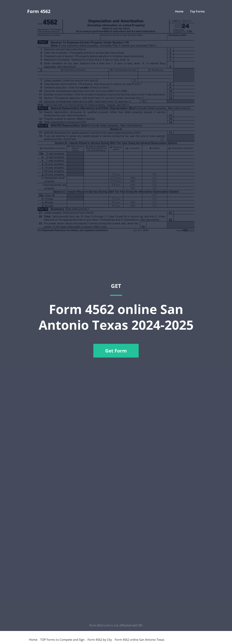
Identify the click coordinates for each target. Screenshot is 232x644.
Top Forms (197, 11)
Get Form (116, 351)
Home (179, 11)
